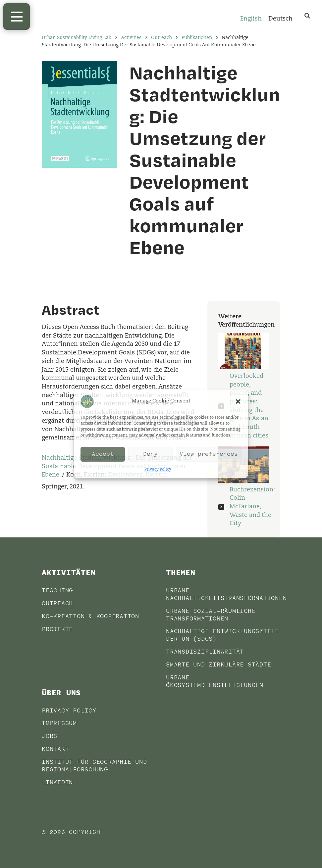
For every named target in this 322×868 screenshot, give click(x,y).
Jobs (50, 736)
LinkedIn (57, 782)
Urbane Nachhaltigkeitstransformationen (226, 594)
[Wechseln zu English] (251, 20)
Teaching (57, 591)
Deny (150, 454)
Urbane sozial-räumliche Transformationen (211, 615)
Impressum (59, 723)
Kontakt (55, 749)
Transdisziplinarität (205, 652)
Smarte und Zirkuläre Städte (218, 665)
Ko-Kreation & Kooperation (90, 616)
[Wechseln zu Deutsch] (280, 20)
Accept (103, 454)
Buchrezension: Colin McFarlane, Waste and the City (249, 507)
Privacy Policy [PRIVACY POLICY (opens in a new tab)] (69, 711)
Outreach (57, 603)
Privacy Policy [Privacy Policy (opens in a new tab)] (158, 470)
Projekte (57, 629)
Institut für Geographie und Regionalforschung (94, 766)
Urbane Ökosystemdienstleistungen (215, 681)
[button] (238, 401)
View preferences (209, 454)
